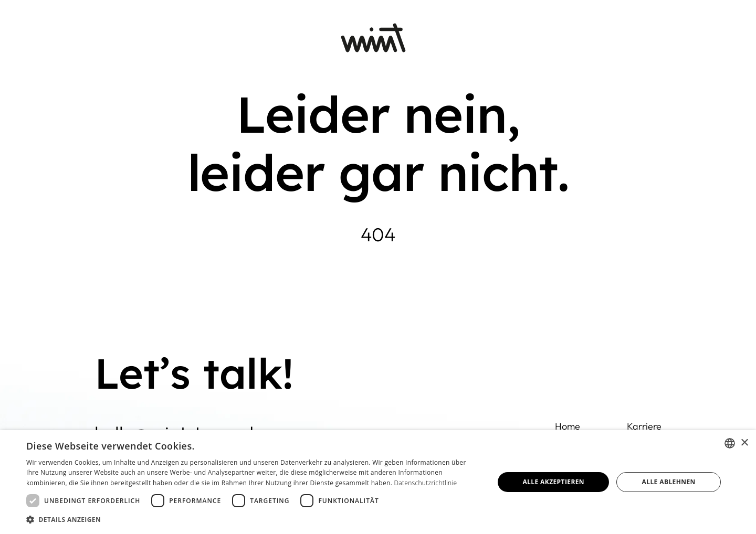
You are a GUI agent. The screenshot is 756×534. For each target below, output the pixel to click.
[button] (253, 520)
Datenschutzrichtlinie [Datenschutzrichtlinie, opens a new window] (426, 483)
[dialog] (378, 482)
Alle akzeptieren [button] (553, 482)
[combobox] (730, 443)
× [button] (744, 443)
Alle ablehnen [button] (669, 482)
